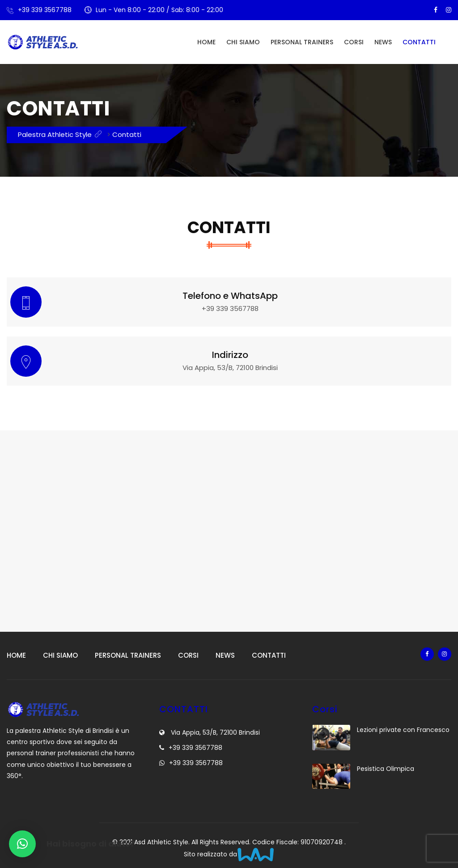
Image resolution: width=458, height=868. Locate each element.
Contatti (419, 42)
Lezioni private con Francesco (403, 730)
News (383, 42)
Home (206, 42)
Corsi (354, 42)
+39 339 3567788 (45, 10)
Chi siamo (243, 42)
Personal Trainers (302, 42)
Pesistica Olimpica (386, 769)
